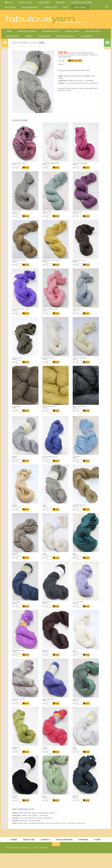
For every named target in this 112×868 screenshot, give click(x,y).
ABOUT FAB (30, 854)
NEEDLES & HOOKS (24, 42)
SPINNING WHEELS (59, 49)
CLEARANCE (79, 49)
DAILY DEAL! (57, 10)
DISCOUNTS (40, 3)
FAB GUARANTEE (12, 10)
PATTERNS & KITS (47, 42)
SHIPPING (82, 854)
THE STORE (94, 3)
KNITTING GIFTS (85, 42)
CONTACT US (31, 10)
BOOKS (26, 49)
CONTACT (46, 854)
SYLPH (33, 56)
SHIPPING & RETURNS (74, 3)
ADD (26, 181)
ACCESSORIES (12, 49)
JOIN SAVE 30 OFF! (91, 34)
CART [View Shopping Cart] (8, 3)
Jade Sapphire (20, 56)
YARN (8, 42)
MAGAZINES (40, 49)
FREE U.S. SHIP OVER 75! (92, 20)
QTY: (14, 181)
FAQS (44, 10)
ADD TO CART (75, 74)
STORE (96, 854)
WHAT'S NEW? (23, 3)
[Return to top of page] (56, 859)
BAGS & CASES (66, 42)
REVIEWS (54, 3)
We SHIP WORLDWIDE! (60, 20)
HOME (16, 854)
